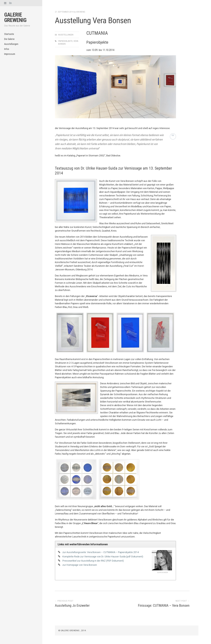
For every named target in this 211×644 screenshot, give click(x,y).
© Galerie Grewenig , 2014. (72, 631)
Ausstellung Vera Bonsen (93, 20)
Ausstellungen (11, 44)
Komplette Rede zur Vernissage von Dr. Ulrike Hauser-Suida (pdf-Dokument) (103, 557)
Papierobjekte (65, 41)
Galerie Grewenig (15, 17)
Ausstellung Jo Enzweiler (72, 605)
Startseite (9, 34)
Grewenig (81, 12)
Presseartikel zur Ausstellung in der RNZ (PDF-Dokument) (93, 561)
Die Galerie (9, 39)
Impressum (10, 54)
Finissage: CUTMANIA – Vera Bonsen (164, 605)
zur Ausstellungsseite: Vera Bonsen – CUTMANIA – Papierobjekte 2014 (101, 552)
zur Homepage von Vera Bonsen (80, 565)
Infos (7, 49)
